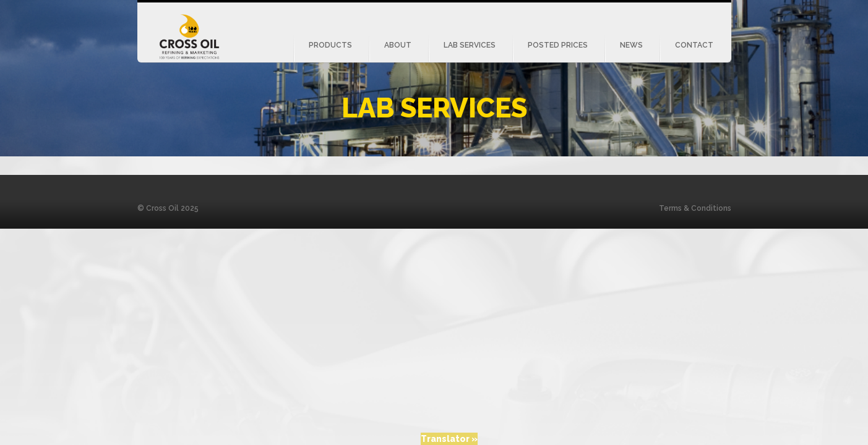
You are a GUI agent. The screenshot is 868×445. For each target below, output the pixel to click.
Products (330, 45)
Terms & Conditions (695, 208)
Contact (694, 45)
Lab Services (470, 45)
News (631, 45)
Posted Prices (558, 45)
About (398, 45)
